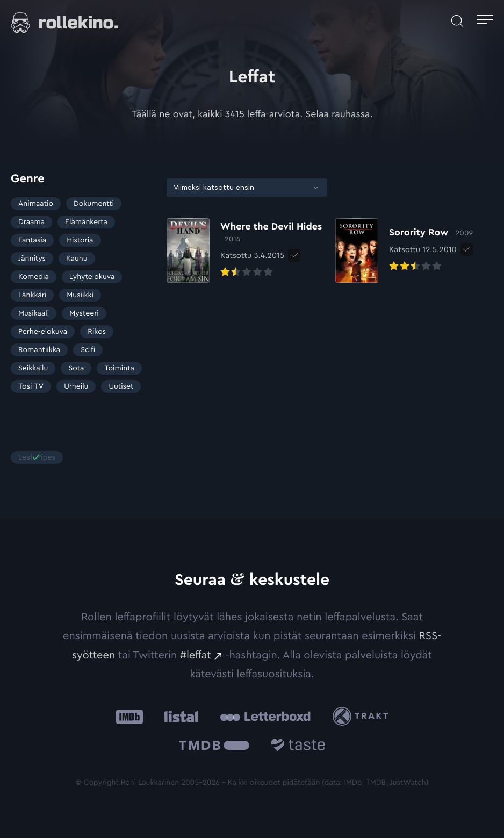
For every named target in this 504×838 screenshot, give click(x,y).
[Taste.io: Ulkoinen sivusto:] (298, 747)
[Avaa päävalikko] (485, 21)
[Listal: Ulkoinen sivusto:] (179, 716)
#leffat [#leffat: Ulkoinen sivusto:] (196, 655)
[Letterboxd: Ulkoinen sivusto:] (265, 717)
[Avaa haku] (457, 21)
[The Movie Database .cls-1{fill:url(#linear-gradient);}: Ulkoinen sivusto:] (214, 747)
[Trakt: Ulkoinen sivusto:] (363, 716)
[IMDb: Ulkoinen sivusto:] (129, 716)
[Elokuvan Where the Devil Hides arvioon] (246, 250)
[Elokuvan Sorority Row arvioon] (404, 250)
